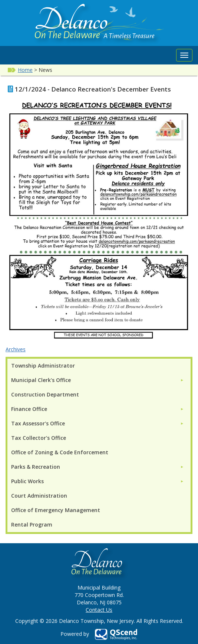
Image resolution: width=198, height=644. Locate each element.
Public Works (27, 481)
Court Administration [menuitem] (39, 496)
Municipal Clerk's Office (41, 380)
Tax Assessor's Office (38, 423)
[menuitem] (98, 380)
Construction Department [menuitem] (45, 394)
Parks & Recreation (36, 467)
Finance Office (29, 409)
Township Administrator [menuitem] (43, 366)
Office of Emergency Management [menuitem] (56, 510)
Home (25, 70)
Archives (16, 349)
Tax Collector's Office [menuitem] (39, 438)
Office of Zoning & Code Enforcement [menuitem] (60, 452)
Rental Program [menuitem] (32, 525)
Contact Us (99, 610)
